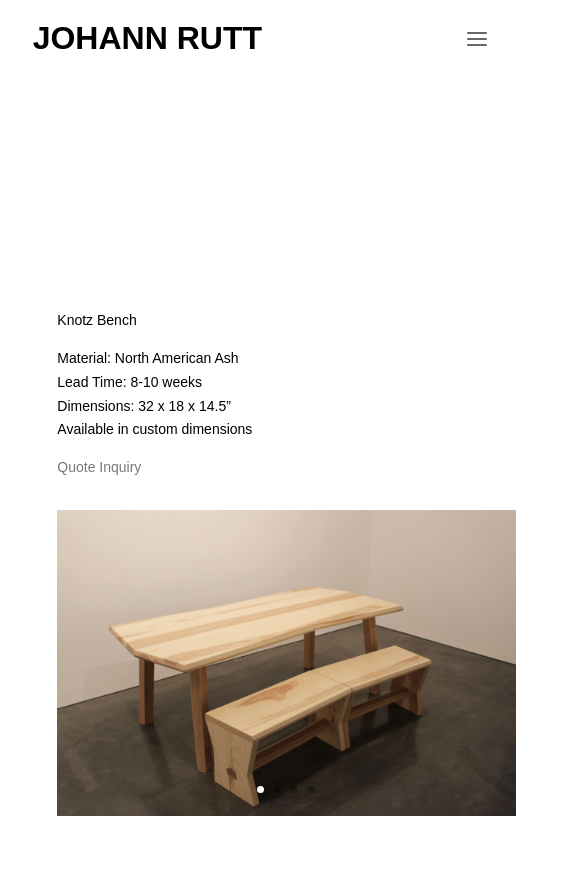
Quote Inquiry (99, 467)
